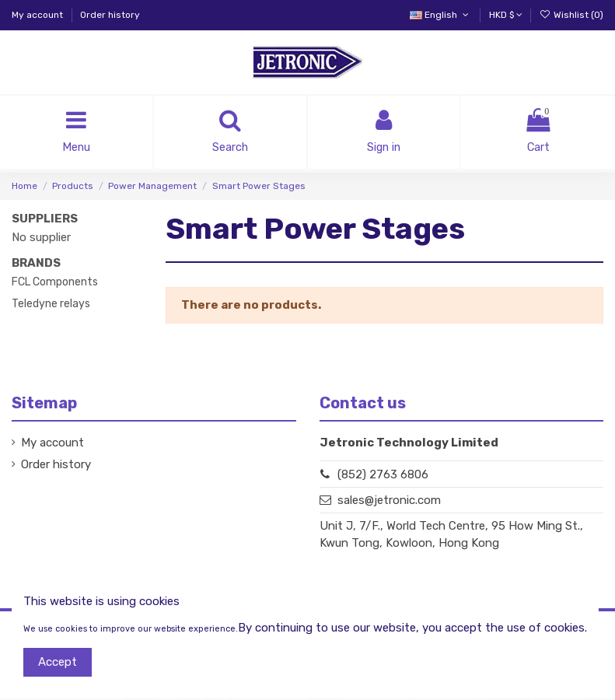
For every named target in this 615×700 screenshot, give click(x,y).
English (440, 15)
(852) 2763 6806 (383, 475)
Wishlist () (571, 15)
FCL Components (55, 283)
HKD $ (506, 15)
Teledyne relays (51, 305)
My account (38, 15)
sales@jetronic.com (389, 502)
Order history (110, 15)
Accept (58, 662)
